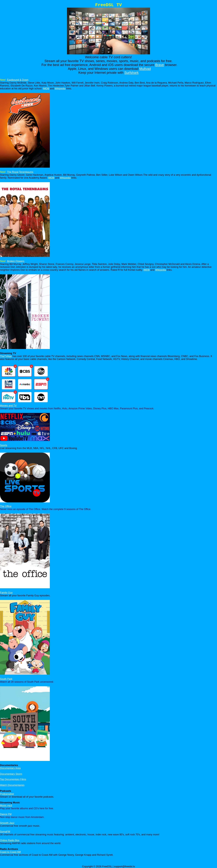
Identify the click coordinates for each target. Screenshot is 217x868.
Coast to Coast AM (10, 852)
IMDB (46, 89)
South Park (6, 679)
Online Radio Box (10, 840)
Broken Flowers (16, 261)
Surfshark (132, 73)
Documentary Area (10, 768)
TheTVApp (6, 356)
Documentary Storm (11, 774)
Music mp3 (6, 805)
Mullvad (145, 69)
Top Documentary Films (13, 779)
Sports (4, 445)
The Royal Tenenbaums (20, 172)
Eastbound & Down (18, 80)
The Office (6, 506)
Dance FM (6, 814)
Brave (160, 65)
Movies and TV (8, 406)
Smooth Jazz (7, 823)
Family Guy (6, 593)
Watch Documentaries (12, 785)
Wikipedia (60, 89)
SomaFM (5, 832)
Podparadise (7, 794)
